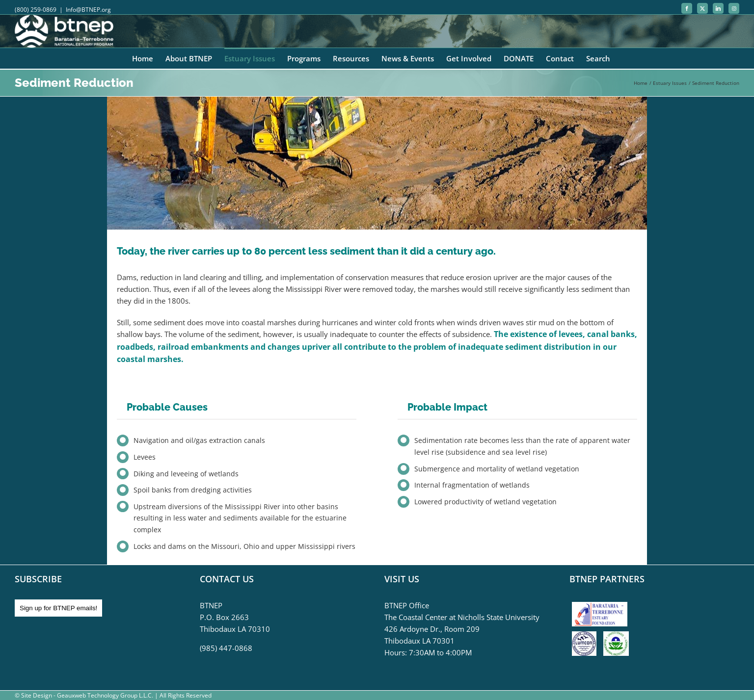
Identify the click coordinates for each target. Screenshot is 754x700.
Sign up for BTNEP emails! (58, 608)
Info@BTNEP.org (88, 10)
